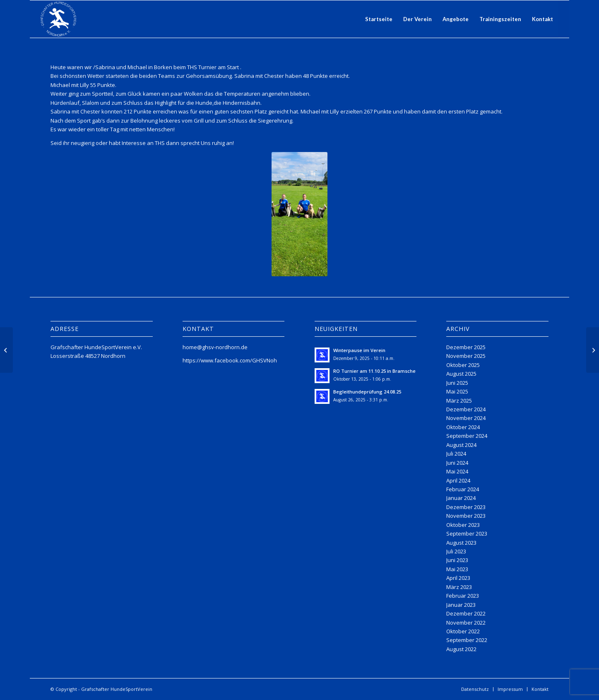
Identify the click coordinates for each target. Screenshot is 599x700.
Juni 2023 (457, 560)
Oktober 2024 (463, 427)
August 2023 (461, 543)
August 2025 (461, 374)
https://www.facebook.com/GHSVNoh (230, 360)
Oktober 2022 (463, 631)
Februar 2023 (463, 596)
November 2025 (466, 356)
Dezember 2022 (466, 613)
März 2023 (459, 587)
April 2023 (458, 578)
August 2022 (461, 649)
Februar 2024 (463, 489)
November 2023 (466, 516)
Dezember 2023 (466, 507)
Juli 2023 (456, 551)
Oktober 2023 (463, 525)
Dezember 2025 (466, 347)
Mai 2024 (457, 471)
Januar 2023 (461, 605)
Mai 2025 (457, 391)
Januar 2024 (461, 498)
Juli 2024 (456, 454)
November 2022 (466, 623)
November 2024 (466, 418)
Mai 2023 (457, 569)
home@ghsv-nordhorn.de (215, 347)
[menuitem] (379, 19)
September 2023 (467, 533)
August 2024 (461, 445)
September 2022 (467, 640)
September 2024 (467, 436)
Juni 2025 (457, 383)
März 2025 (459, 401)
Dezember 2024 (466, 409)
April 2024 (458, 480)
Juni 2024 (457, 463)
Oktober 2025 (463, 365)
